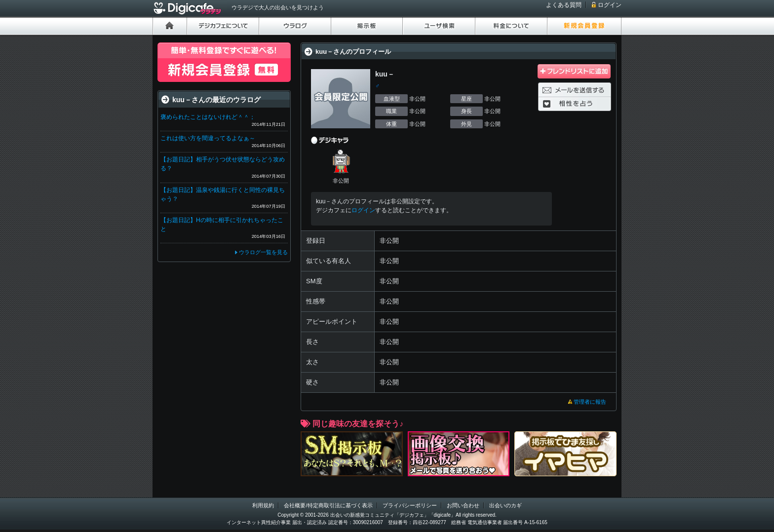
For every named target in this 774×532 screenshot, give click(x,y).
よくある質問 (564, 5)
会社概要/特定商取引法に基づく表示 (328, 505)
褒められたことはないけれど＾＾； (208, 117)
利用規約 (263, 505)
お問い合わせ (463, 505)
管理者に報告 (590, 402)
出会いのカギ (505, 505)
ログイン (610, 5)
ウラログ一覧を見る (263, 252)
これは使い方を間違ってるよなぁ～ (208, 138)
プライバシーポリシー (410, 505)
